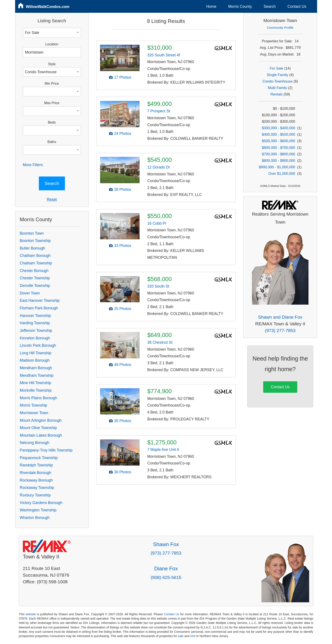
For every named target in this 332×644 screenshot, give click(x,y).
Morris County (240, 6)
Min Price (52, 83)
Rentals (276, 94)
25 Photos (123, 309)
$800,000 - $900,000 (279, 161)
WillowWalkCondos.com (48, 7)
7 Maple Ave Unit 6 (163, 450)
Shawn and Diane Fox (280, 317)
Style (52, 64)
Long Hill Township (36, 353)
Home (211, 6)
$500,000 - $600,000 (279, 141)
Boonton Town (32, 233)
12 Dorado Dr (159, 167)
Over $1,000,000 (282, 174)
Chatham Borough (35, 256)
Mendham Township (37, 375)
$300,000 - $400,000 (279, 128)
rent (193, 636)
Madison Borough (35, 360)
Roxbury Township (35, 495)
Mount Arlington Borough (41, 420)
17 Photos (123, 77)
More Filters (33, 165)
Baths (52, 142)
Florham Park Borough (39, 308)
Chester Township (35, 278)
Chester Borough (34, 271)
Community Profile (280, 28)
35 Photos (123, 421)
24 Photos (123, 134)
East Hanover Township (40, 301)
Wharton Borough (35, 518)
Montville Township (36, 390)
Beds (52, 122)
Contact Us (297, 6)
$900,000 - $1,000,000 (277, 167)
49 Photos (123, 365)
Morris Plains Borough (39, 398)
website (31, 614)
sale (181, 636)
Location (52, 44)
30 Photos (123, 472)
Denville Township (35, 286)
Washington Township (38, 510)
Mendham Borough (36, 368)
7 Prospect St (159, 111)
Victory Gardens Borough (41, 503)
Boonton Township (35, 241)
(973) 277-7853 (280, 330)
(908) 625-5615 (166, 577)
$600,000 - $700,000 (279, 148)
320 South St (158, 286)
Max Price (52, 103)
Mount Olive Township (38, 428)
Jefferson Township (36, 331)
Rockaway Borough (36, 480)
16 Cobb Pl (157, 223)
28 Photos (123, 189)
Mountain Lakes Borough (41, 435)
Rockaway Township (37, 488)
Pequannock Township (39, 458)
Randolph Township (36, 465)
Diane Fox (166, 568)
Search (270, 6)
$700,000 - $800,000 (279, 154)
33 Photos (123, 246)
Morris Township (34, 405)
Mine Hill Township (35, 383)
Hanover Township (35, 316)
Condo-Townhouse (278, 81)
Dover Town (30, 293)
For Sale (276, 68)
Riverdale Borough (36, 473)
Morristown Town (34, 413)
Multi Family (278, 88)
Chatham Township (36, 263)
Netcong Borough (35, 443)
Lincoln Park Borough (38, 345)
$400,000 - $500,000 (279, 134)
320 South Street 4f (164, 55)
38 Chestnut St (160, 342)
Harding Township (35, 323)
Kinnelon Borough (35, 338)
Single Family (277, 75)
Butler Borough (32, 248)
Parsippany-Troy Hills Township (46, 450)
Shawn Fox (166, 544)
